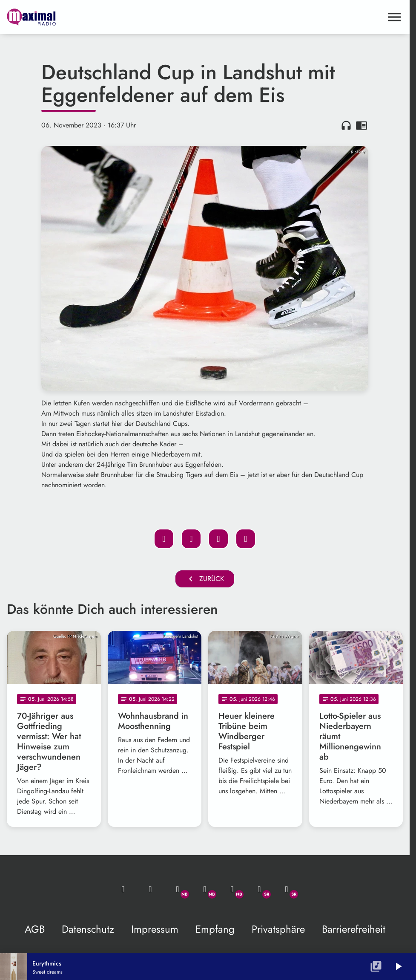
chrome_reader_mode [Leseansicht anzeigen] (361, 125)
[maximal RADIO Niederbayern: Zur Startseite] (106, 17)
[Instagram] (232, 889)
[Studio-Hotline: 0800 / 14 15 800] (150, 889)
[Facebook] (205, 889)
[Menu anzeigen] (394, 17)
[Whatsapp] (178, 889)
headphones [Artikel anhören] (346, 125)
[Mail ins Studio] (123, 889)
